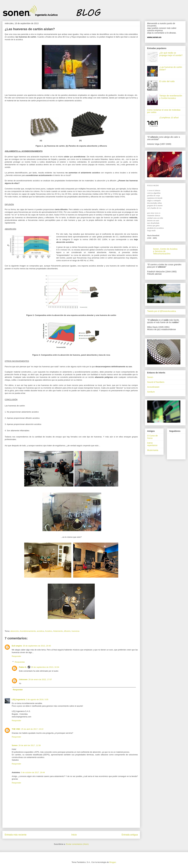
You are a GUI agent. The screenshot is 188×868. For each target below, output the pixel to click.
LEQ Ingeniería (19, 699)
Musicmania (153, 450)
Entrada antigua (130, 835)
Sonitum (151, 392)
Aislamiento (58, 631)
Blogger (113, 862)
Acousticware (153, 387)
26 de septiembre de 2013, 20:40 (37, 646)
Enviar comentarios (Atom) (77, 844)
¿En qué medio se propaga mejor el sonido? (171, 54)
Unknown (23, 679)
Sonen (15, 745)
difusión (67, 631)
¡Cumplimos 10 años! (169, 118)
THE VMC (16, 729)
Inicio (74, 835)
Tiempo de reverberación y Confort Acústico (171, 97)
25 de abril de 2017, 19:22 (32, 729)
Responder (16, 656)
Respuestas (20, 662)
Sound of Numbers (156, 382)
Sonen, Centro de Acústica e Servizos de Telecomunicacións (165, 251)
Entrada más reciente (16, 835)
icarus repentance (152, 444)
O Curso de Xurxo (152, 437)
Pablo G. (23, 667)
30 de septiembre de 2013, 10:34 (45, 667)
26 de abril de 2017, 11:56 (30, 745)
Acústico (48, 631)
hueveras (75, 631)
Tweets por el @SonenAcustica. (162, 311)
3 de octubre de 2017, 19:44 (33, 772)
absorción (15, 631)
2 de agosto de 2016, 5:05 (37, 699)
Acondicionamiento (28, 631)
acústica (40, 631)
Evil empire (17, 646)
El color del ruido (167, 81)
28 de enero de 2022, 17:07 (40, 679)
